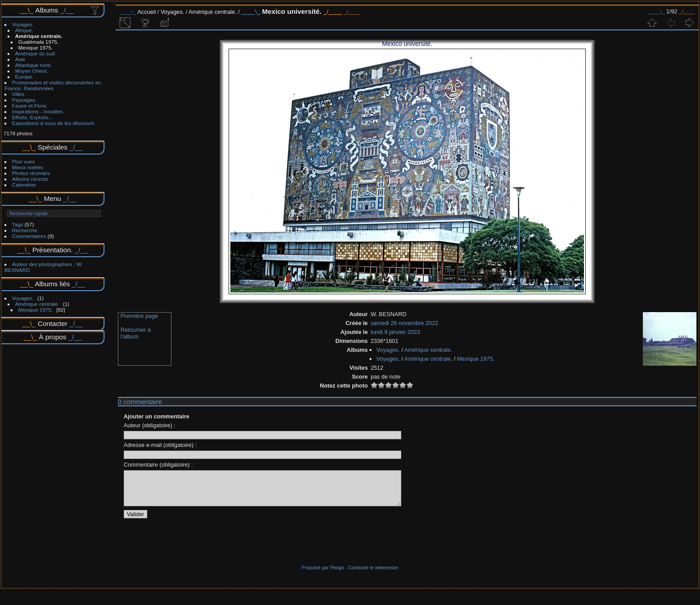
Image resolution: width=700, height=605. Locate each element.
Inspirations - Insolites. (38, 111)
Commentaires (29, 236)
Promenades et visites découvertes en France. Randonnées (53, 85)
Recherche (25, 230)
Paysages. (24, 100)
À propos (52, 337)
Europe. (24, 77)
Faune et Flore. (30, 106)
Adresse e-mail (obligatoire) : (160, 445)
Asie (20, 59)
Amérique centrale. (39, 36)
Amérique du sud (35, 53)
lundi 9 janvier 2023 (395, 332)
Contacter (52, 323)
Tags (18, 224)
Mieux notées (28, 167)
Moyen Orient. (32, 71)
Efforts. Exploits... (32, 117)
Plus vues (23, 161)
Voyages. (23, 24)
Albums (47, 10)
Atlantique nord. (33, 65)
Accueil (147, 12)
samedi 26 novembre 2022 (404, 323)
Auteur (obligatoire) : (150, 425)
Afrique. (24, 30)
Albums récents (30, 179)
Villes (18, 94)
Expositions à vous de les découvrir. (54, 123)
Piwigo (337, 574)
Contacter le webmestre (373, 574)
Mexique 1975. (35, 48)
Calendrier (24, 185)
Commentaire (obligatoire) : (158, 465)
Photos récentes (31, 173)
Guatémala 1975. (38, 42)
